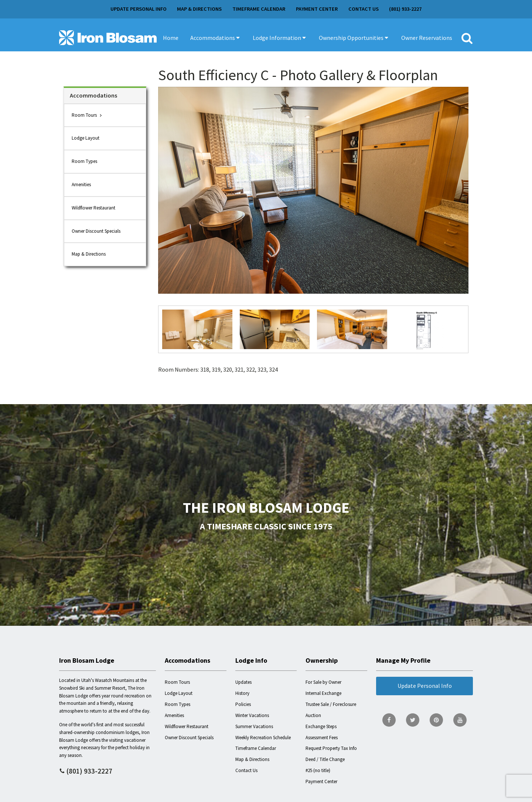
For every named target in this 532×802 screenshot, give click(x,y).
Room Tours (84, 115)
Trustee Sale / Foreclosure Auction (331, 710)
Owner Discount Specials (96, 231)
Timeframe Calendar (259, 9)
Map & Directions (199, 9)
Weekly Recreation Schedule (263, 738)
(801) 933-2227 (405, 9)
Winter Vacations (252, 715)
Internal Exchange (323, 693)
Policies (243, 704)
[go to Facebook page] (389, 720)
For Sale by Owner (323, 682)
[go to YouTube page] (460, 720)
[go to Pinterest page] (436, 720)
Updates (243, 682)
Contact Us (364, 9)
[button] (216, 38)
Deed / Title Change (325, 759)
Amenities (81, 185)
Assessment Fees (322, 738)
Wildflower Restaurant (93, 208)
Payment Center (317, 9)
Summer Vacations (254, 726)
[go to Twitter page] (413, 720)
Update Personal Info (139, 9)
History (242, 693)
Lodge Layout (86, 138)
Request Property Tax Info (331, 748)
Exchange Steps (321, 726)
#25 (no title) (318, 770)
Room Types (84, 161)
